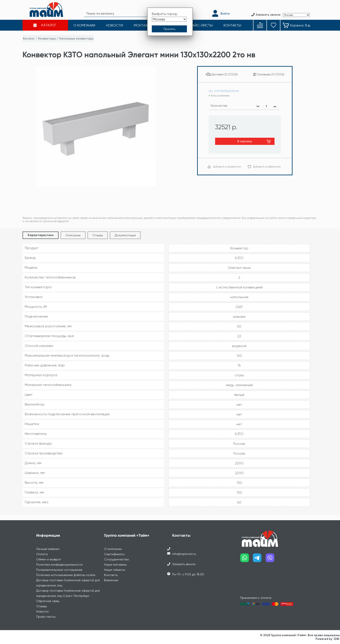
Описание (73, 235)
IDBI (337, 639)
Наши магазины (115, 565)
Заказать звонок (184, 564)
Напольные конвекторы (76, 38)
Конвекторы (47, 38)
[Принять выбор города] (169, 29)
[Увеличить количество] (275, 106)
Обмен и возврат (49, 559)
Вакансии (111, 580)
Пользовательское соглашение (59, 570)
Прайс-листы (46, 617)
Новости (42, 611)
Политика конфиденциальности (59, 565)
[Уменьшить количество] (258, 106)
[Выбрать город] (169, 19)
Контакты (111, 575)
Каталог (29, 38)
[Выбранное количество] (266, 106)
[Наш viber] (272, 559)
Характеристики (41, 235)
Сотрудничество (117, 559)
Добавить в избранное (267, 167)
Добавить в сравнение (227, 167)
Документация (125, 235)
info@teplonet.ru (184, 554)
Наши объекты (115, 570)
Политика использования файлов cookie (66, 575)
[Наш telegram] (259, 559)
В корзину (245, 141)
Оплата (42, 554)
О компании (113, 549)
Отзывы (98, 235)
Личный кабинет (48, 549)
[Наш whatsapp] (247, 559)
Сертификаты (114, 554)
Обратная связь (48, 601)
